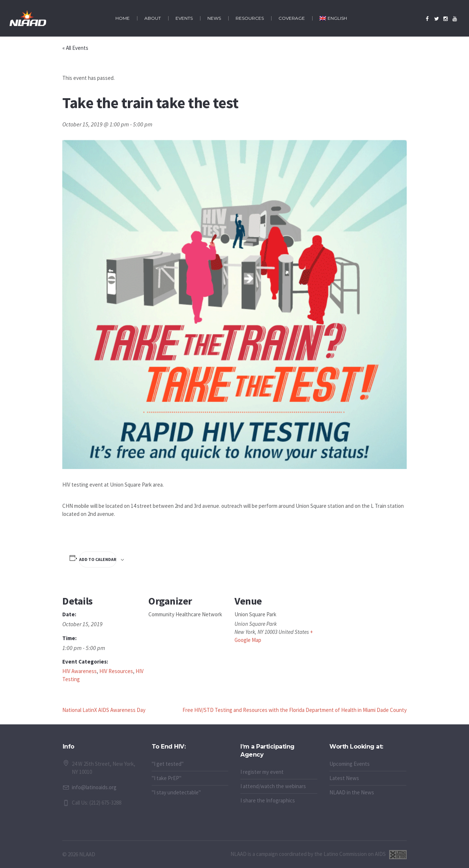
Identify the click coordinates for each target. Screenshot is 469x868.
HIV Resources (116, 671)
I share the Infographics (268, 800)
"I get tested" (168, 764)
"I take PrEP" (167, 778)
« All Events (75, 48)
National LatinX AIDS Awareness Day (104, 710)
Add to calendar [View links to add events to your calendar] (98, 559)
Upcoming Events (350, 764)
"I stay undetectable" (176, 792)
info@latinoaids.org (94, 787)
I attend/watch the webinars (273, 786)
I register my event (262, 772)
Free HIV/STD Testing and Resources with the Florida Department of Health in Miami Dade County (295, 710)
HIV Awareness (80, 671)
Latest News (344, 778)
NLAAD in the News (352, 792)
